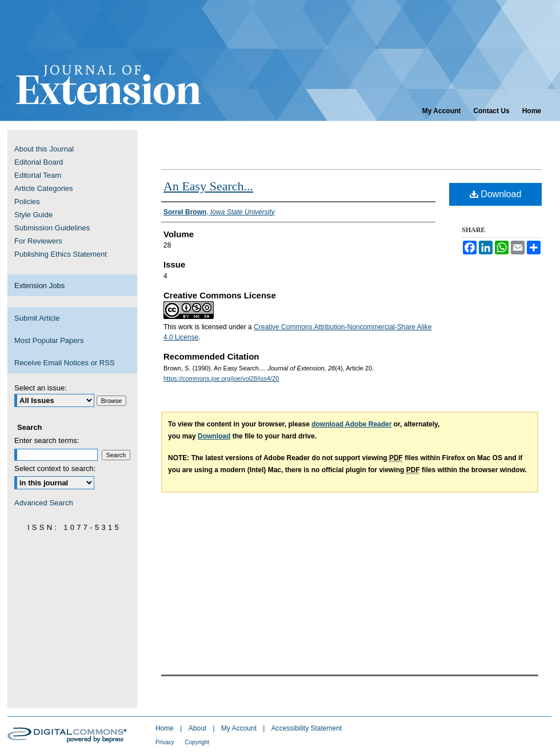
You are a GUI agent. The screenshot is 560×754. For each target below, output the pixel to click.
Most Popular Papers (49, 340)
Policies (27, 202)
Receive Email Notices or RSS (65, 363)
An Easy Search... (208, 186)
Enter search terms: (47, 440)
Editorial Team (38, 175)
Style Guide (33, 215)
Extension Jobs (39, 286)
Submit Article (37, 318)
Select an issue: (41, 388)
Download (496, 194)
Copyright (197, 742)
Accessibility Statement (307, 728)
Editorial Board (39, 162)
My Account (240, 728)
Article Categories (44, 188)
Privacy (166, 742)
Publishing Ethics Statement (61, 254)
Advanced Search (44, 503)
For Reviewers (38, 241)
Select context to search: (55, 468)
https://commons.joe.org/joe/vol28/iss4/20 (221, 378)
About (199, 728)
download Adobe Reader (351, 424)
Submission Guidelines (52, 228)
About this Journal (44, 149)
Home (165, 728)
